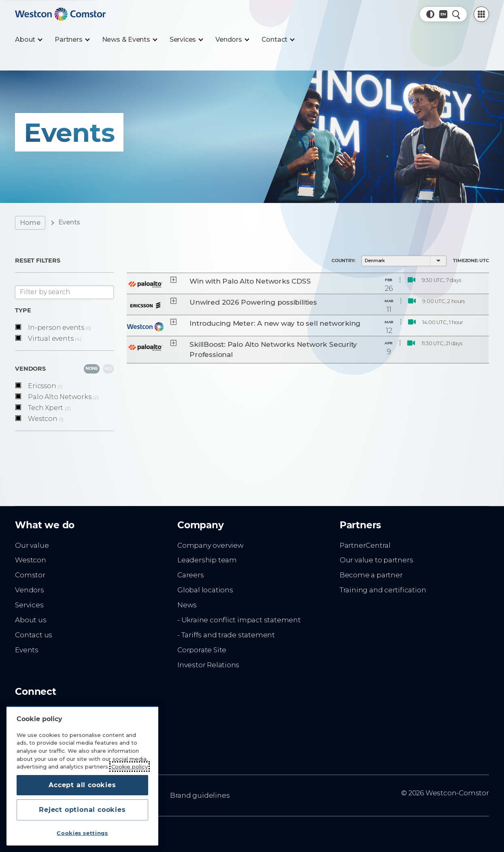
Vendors (30, 590)
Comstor (30, 575)
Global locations (205, 590)
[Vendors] (232, 40)
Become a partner (371, 575)
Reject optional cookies (82, 810)
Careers (191, 575)
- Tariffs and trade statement (226, 635)
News (187, 605)
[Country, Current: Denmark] (443, 14)
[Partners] (72, 40)
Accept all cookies (82, 785)
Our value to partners (376, 560)
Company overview (211, 545)
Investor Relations (208, 665)
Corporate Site (202, 650)
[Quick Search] (456, 14)
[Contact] (278, 40)
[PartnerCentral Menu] (481, 14)
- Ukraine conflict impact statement (239, 620)
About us (31, 620)
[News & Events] (129, 40)
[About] (28, 40)
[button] (430, 14)
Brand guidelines (200, 795)
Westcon (31, 560)
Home (30, 223)
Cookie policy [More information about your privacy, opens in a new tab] (130, 767)
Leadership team (207, 560)
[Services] (186, 40)
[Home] (60, 14)
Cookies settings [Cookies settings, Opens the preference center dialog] (82, 833)
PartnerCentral (365, 545)
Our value (32, 545)
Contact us (34, 635)
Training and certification (383, 590)
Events (27, 650)
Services (29, 605)
